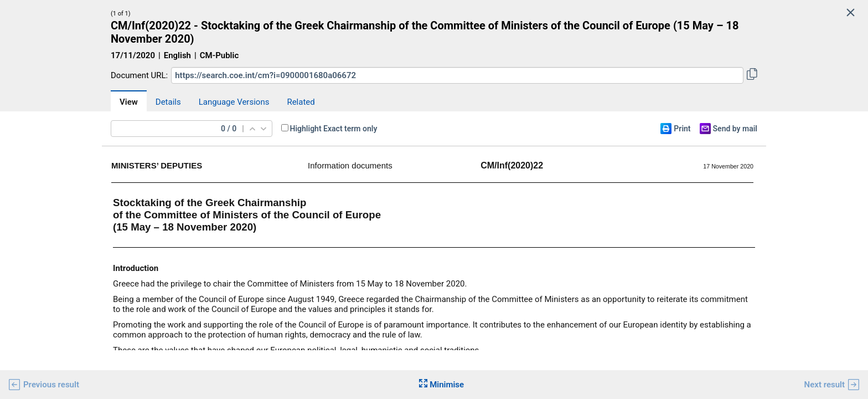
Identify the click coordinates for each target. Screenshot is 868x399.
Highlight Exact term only (334, 129)
